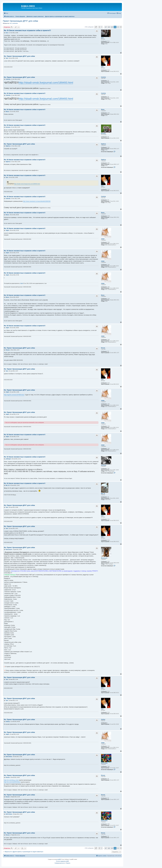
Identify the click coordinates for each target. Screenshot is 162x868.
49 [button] (112, 27)
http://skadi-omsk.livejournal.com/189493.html (46, 83)
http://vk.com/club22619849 (12, 782)
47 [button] (106, 27)
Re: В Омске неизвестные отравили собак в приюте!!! (27, 30)
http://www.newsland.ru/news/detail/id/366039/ (37, 201)
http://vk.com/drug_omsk (11, 780)
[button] (96, 27)
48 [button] (109, 27)
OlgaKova (103, 144)
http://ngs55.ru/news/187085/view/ (14, 395)
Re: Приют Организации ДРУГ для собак (19, 56)
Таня (102, 67)
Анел (102, 38)
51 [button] (118, 27)
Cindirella (103, 77)
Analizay (103, 719)
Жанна (103, 109)
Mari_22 (103, 494)
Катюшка (103, 133)
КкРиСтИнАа (104, 763)
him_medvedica (14, 23)
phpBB (59, 859)
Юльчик (103, 348)
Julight (103, 239)
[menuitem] (6, 13)
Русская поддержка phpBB (62, 861)
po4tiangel (104, 465)
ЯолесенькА (104, 558)
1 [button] (102, 27)
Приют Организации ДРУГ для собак (20, 21)
